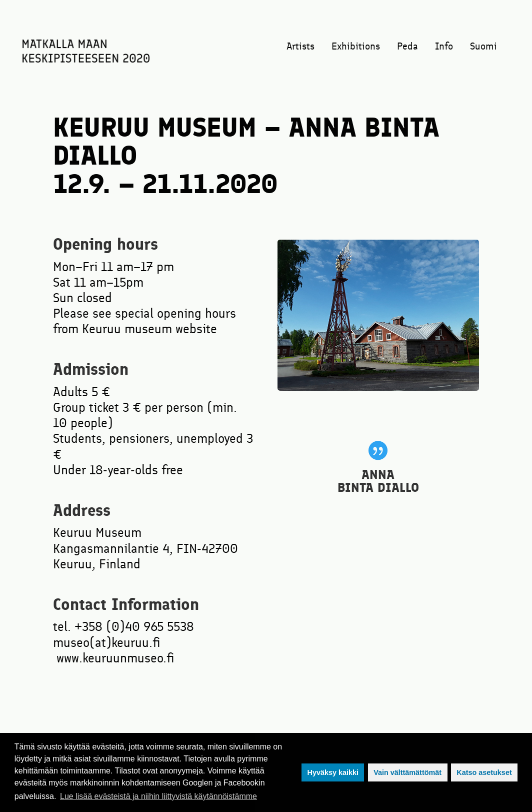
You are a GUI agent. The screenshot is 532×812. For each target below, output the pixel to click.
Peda (407, 47)
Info (444, 47)
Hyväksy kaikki (332, 772)
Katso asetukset (484, 772)
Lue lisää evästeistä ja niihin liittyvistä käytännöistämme (158, 796)
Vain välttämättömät (407, 772)
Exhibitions (356, 47)
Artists (300, 47)
